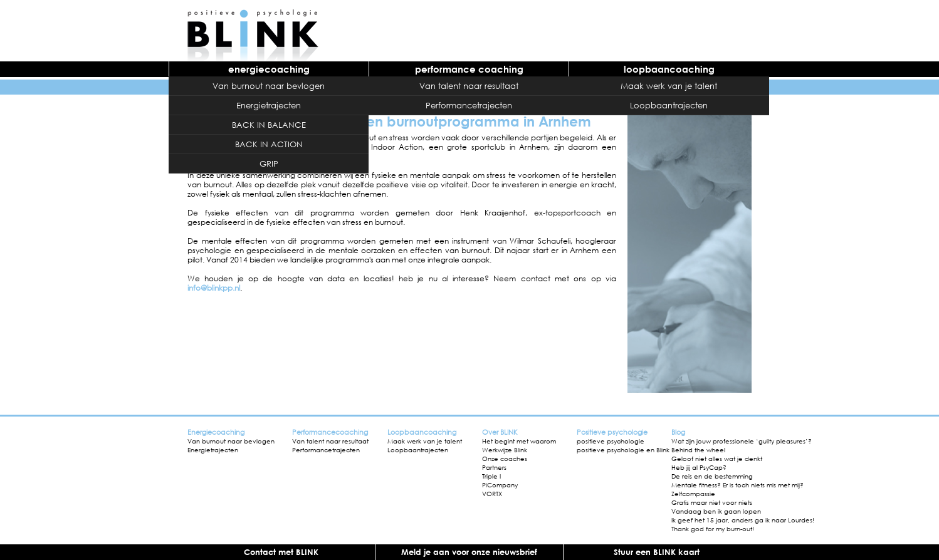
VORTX (492, 494)
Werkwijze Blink (505, 450)
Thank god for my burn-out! (713, 529)
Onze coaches (505, 459)
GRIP (269, 163)
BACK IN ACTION (269, 144)
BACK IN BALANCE (269, 125)
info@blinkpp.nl (214, 288)
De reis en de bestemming (712, 476)
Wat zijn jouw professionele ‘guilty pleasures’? (742, 441)
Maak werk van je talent (669, 86)
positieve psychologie (611, 441)
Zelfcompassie (693, 494)
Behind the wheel (698, 450)
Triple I (491, 476)
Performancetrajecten (469, 105)
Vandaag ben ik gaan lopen (716, 511)
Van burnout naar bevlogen (269, 86)
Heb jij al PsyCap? (699, 467)
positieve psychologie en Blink (623, 450)
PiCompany (500, 485)
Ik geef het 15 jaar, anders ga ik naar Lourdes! (743, 520)
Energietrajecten (269, 105)
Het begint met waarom (519, 441)
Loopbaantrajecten (669, 105)
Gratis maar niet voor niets (712, 502)
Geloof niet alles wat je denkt (717, 459)
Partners (494, 467)
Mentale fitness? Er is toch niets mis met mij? (737, 485)
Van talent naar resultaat (469, 86)
